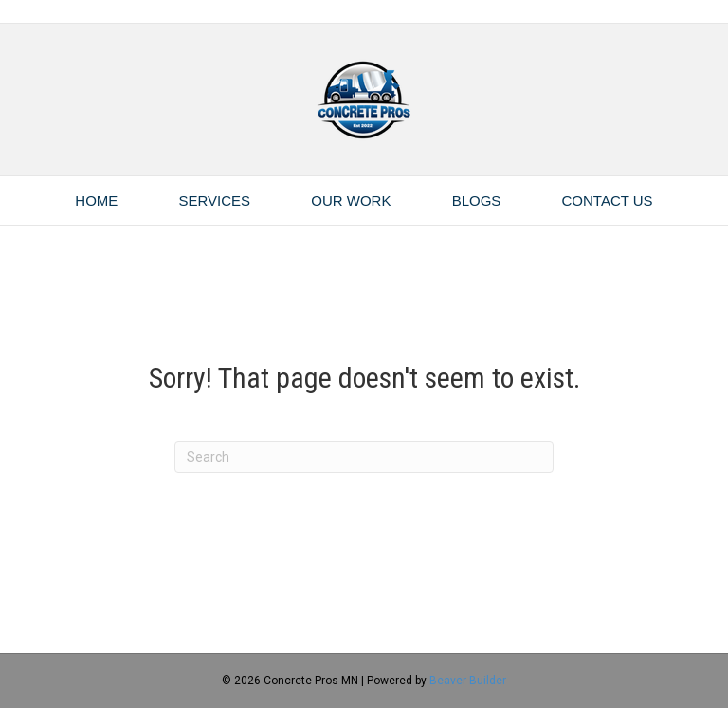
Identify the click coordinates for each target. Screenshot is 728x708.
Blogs (477, 200)
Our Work (351, 200)
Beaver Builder (468, 681)
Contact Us (608, 200)
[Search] (364, 457)
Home (96, 200)
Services (215, 200)
